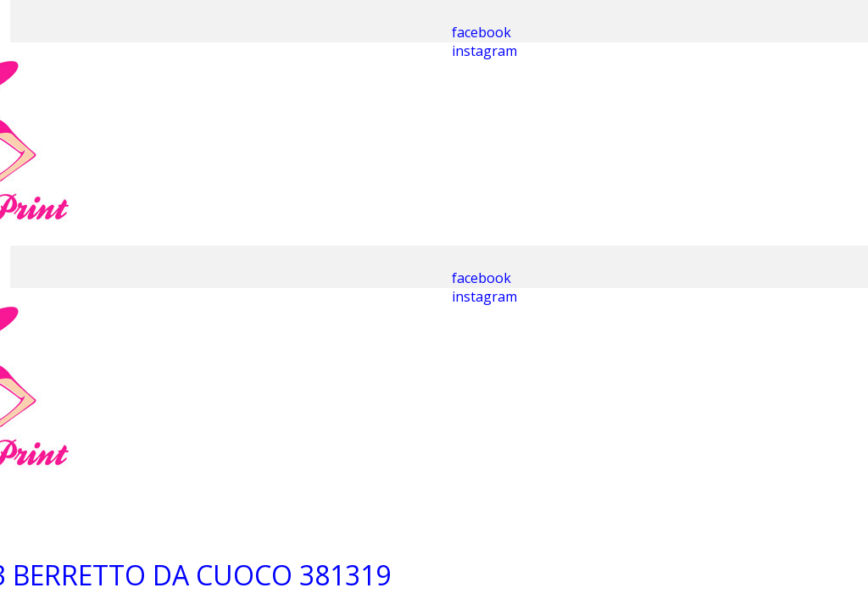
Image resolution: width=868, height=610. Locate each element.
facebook (481, 32)
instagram (484, 51)
